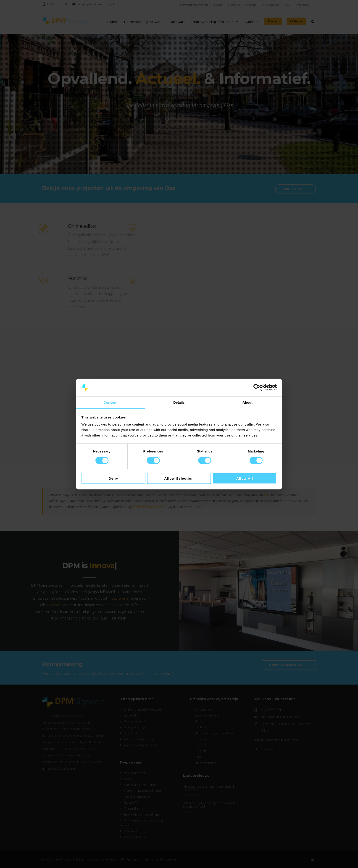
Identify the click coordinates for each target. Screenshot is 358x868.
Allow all (245, 478)
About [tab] (247, 402)
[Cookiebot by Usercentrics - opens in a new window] (257, 387)
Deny (113, 478)
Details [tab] (179, 402)
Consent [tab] (111, 402)
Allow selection (179, 478)
